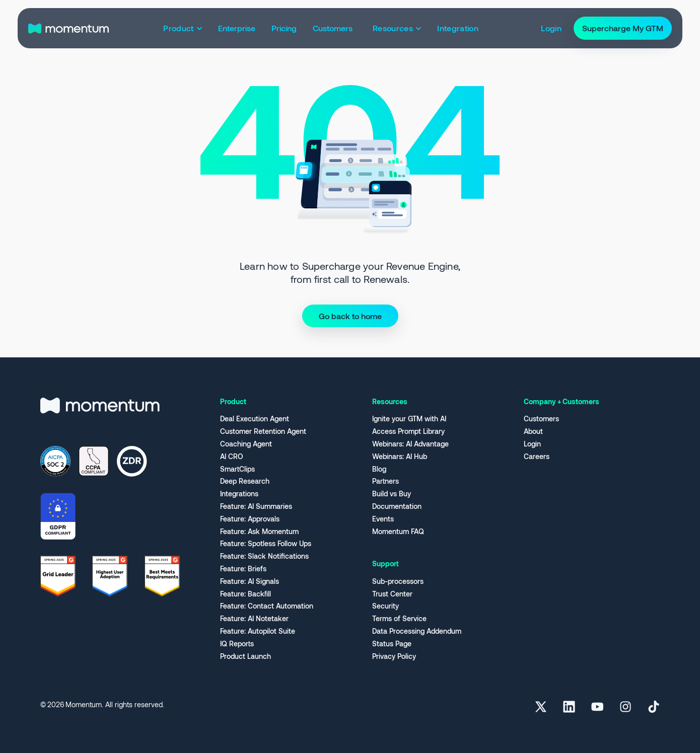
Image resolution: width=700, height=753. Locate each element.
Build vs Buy (392, 494)
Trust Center (392, 594)
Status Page (392, 644)
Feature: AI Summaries (256, 506)
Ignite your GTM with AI (409, 419)
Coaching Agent (246, 444)
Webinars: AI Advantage (410, 444)
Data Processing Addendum (417, 631)
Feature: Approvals (250, 519)
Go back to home (350, 316)
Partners (386, 481)
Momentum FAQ (398, 532)
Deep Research (245, 481)
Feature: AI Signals (250, 581)
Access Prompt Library (408, 431)
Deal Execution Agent (255, 419)
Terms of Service (399, 619)
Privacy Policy (394, 656)
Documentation (397, 506)
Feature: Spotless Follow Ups (266, 544)
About (533, 431)
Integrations (239, 494)
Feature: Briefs (243, 569)
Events (383, 519)
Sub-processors (398, 581)
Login (532, 444)
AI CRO (232, 457)
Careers (537, 457)
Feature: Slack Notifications (264, 556)
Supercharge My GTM (623, 28)
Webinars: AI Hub (400, 457)
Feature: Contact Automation (267, 606)
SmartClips (237, 469)
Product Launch (246, 656)
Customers (541, 419)
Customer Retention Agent (263, 431)
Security (386, 606)
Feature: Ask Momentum (259, 532)
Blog (379, 469)
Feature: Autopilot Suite (258, 631)
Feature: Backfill (246, 594)
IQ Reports (237, 644)
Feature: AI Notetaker (254, 619)
